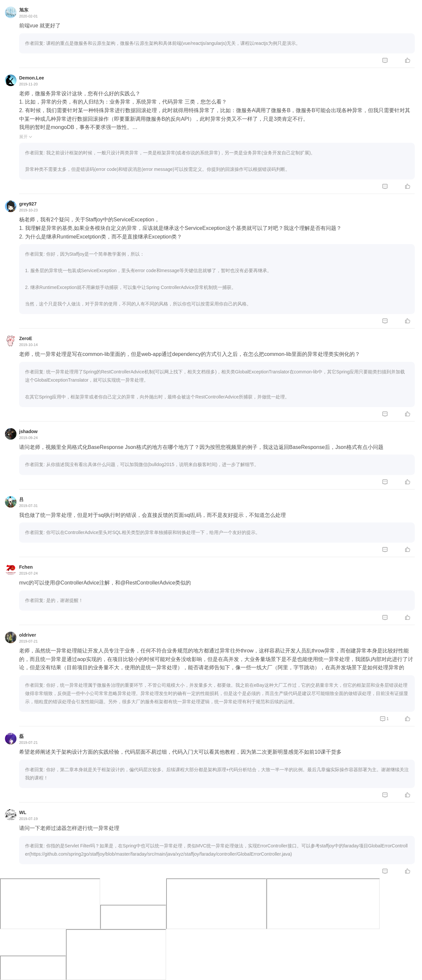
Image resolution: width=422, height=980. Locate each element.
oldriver (28, 635)
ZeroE (26, 338)
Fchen (26, 567)
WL (23, 812)
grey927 (28, 204)
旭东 (24, 10)
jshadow (28, 431)
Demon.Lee (31, 78)
